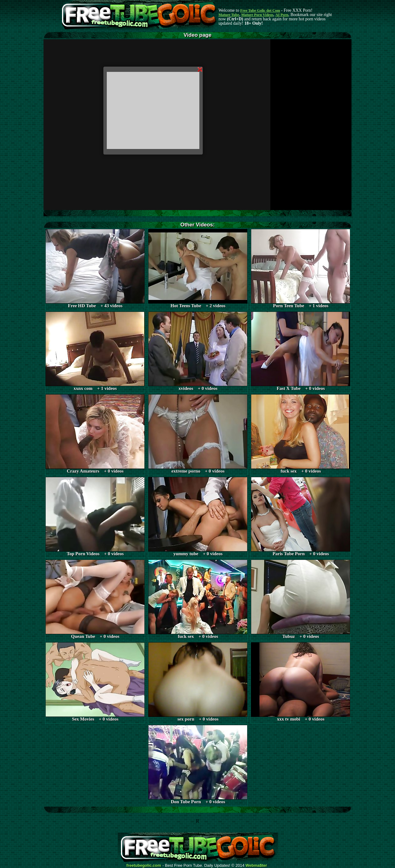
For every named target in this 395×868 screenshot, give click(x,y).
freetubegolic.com (144, 866)
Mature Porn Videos (257, 15)
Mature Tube (229, 15)
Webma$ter (256, 866)
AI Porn (282, 15)
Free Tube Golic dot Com (260, 10)
